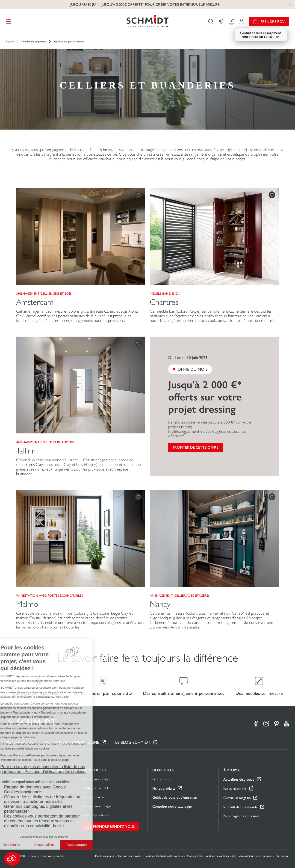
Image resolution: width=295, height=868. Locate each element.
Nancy (160, 604)
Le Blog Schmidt (133, 742)
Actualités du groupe (239, 779)
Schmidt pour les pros (27, 815)
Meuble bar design (165, 293)
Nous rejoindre (235, 789)
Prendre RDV (273, 22)
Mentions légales (105, 856)
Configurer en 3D (95, 788)
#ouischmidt (194, 856)
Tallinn (26, 451)
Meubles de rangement (34, 41)
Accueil (10, 41)
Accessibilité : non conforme (255, 856)
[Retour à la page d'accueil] (147, 22)
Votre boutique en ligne (72, 742)
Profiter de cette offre (196, 447)
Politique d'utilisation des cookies (164, 856)
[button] (12, 859)
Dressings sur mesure (27, 788)
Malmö (27, 604)
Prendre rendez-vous (114, 827)
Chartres (164, 302)
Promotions (161, 779)
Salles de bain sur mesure (29, 806)
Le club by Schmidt (96, 815)
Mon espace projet (96, 779)
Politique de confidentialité (220, 856)
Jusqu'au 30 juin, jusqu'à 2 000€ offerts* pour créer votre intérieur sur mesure (145, 4)
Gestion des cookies (130, 856)
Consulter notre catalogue (172, 806)
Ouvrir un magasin (237, 798)
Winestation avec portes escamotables (49, 595)
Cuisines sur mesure (26, 779)
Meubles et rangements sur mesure (37, 797)
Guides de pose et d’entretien (175, 797)
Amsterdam (35, 302)
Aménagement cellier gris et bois (44, 293)
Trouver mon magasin (98, 806)
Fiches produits (164, 788)
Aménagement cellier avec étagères (180, 595)
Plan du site (282, 856)
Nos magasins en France (241, 816)
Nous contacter (93, 797)
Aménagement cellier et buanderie (45, 442)
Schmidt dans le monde (240, 807)
